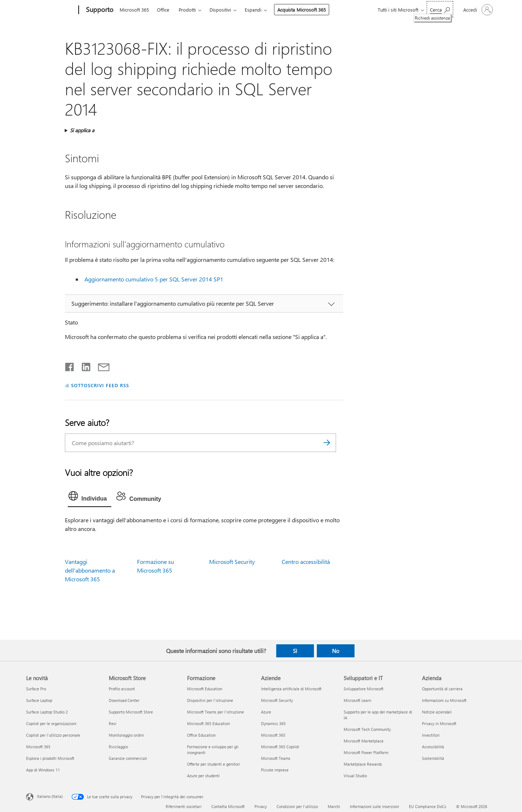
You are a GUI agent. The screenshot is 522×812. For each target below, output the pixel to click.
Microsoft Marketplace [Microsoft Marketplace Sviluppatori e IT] (364, 741)
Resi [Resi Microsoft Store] (113, 723)
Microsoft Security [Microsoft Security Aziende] (277, 700)
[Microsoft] (51, 10)
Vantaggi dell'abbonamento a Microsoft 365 (90, 570)
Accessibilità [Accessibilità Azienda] (433, 747)
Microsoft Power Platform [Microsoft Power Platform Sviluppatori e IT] (366, 752)
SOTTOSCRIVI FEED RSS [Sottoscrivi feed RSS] (100, 385)
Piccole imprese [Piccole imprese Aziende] (275, 770)
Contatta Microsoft (228, 806)
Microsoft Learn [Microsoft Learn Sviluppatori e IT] (357, 700)
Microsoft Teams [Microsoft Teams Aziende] (276, 758)
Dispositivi (220, 10)
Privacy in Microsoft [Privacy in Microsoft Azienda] (439, 723)
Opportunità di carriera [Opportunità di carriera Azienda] (442, 689)
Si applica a (82, 130)
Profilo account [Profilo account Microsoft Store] (122, 689)
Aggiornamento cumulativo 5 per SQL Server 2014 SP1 (154, 279)
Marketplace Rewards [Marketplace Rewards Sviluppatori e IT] (363, 764)
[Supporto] (99, 10)
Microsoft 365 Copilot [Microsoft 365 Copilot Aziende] (280, 747)
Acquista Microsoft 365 (302, 10)
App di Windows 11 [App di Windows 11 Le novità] (43, 770)
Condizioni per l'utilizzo (297, 806)
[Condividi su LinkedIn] (83, 365)
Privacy (261, 806)
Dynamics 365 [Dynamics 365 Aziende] (273, 723)
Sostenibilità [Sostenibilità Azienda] (433, 758)
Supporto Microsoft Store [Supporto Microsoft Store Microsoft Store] (131, 712)
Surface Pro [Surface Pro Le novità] (36, 689)
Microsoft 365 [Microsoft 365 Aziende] (273, 735)
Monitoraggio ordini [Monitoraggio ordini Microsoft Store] (126, 735)
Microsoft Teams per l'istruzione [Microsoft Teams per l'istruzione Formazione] (216, 712)
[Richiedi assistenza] (440, 9)
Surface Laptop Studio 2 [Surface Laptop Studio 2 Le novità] (47, 712)
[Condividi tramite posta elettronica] (100, 365)
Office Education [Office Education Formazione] (201, 735)
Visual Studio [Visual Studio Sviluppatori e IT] (355, 776)
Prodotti (187, 10)
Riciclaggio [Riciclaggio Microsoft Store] (118, 747)
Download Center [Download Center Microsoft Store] (124, 700)
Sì (295, 651)
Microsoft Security (232, 562)
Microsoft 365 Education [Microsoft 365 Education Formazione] (208, 723)
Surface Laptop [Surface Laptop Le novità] (39, 700)
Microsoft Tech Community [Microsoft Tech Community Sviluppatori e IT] (367, 729)
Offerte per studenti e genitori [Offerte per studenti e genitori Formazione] (214, 764)
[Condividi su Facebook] (70, 365)
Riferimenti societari (184, 806)
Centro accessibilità (306, 562)
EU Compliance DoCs (428, 806)
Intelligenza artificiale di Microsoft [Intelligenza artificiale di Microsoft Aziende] (291, 689)
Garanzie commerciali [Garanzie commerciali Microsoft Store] (128, 758)
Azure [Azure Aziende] (266, 712)
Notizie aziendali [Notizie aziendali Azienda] (437, 712)
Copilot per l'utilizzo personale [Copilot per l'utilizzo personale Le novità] (53, 735)
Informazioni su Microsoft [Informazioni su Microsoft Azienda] (444, 700)
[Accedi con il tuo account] (477, 10)
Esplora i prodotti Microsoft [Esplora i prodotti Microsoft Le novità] (50, 758)
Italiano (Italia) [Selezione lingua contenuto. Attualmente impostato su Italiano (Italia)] (50, 796)
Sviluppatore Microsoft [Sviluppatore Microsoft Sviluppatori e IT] (364, 689)
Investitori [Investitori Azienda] (431, 735)
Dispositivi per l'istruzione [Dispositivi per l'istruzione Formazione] (210, 700)
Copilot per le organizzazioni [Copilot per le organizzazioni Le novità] (51, 723)
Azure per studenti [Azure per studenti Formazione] (203, 776)
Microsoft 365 (134, 10)
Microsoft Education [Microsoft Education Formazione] (205, 689)
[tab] (90, 498)
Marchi (334, 806)
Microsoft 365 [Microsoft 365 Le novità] (38, 747)
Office (163, 10)
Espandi (253, 10)
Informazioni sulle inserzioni (374, 806)
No (336, 651)
